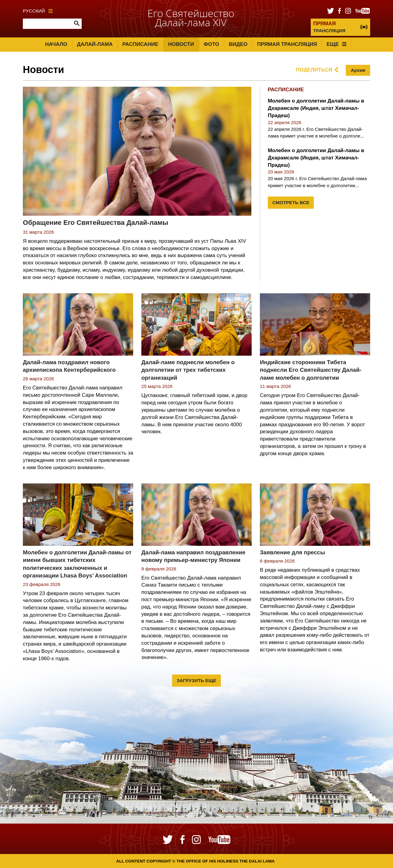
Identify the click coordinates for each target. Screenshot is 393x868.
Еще (336, 44)
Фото (211, 44)
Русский (38, 11)
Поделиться (314, 70)
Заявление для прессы (292, 552)
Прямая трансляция (287, 44)
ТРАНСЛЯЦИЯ (329, 27)
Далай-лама (95, 44)
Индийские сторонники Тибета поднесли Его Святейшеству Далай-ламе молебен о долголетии (311, 370)
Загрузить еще (196, 680)
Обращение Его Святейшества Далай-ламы (96, 223)
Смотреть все (291, 202)
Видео (238, 44)
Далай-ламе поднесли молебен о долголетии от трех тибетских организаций (188, 370)
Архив (358, 70)
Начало (56, 44)
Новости (181, 44)
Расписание (140, 44)
